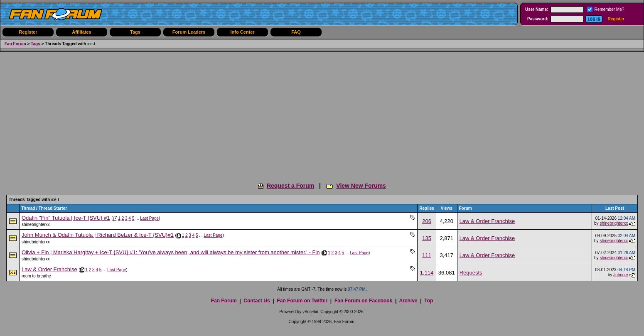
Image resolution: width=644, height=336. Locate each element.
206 (427, 221)
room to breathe (36, 276)
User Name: (537, 9)
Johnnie (621, 275)
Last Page (149, 218)
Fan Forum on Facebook (363, 301)
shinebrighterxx (36, 224)
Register (616, 19)
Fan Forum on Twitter (302, 301)
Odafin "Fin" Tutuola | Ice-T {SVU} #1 (66, 218)
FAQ (296, 32)
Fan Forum (15, 44)
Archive (408, 301)
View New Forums (361, 186)
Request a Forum (290, 186)
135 (427, 238)
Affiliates (81, 32)
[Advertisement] (322, 114)
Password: (538, 19)
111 (427, 255)
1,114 (427, 273)
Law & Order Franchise (487, 221)
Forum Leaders (189, 32)
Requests (471, 273)
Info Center (242, 32)
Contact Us (257, 301)
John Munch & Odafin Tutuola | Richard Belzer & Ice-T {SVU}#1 (98, 235)
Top (429, 301)
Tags (135, 32)
